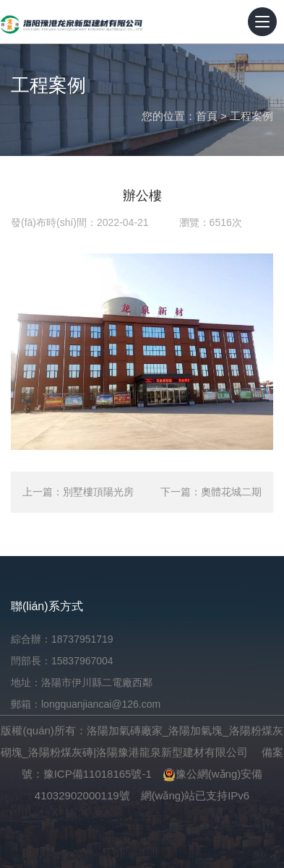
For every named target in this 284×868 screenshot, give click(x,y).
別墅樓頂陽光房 (98, 492)
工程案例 (251, 116)
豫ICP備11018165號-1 (98, 774)
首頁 (207, 116)
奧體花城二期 (231, 492)
